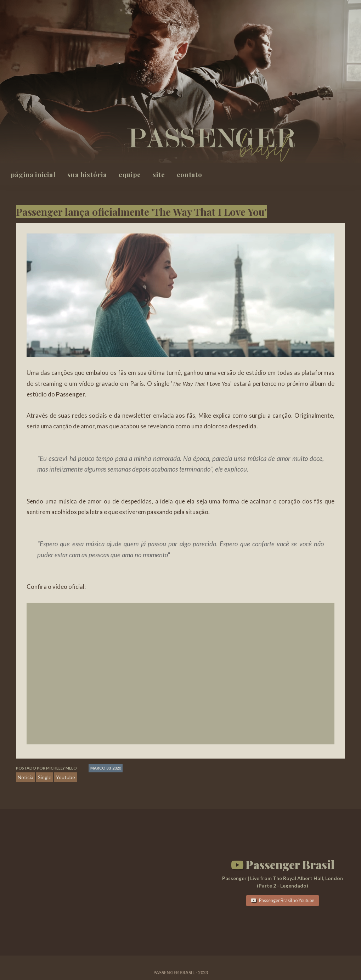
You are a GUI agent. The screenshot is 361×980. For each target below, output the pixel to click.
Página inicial (33, 174)
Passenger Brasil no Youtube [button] (283, 900)
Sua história (87, 174)
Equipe (130, 174)
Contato (190, 174)
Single (45, 777)
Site (159, 174)
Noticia (26, 777)
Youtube (66, 777)
